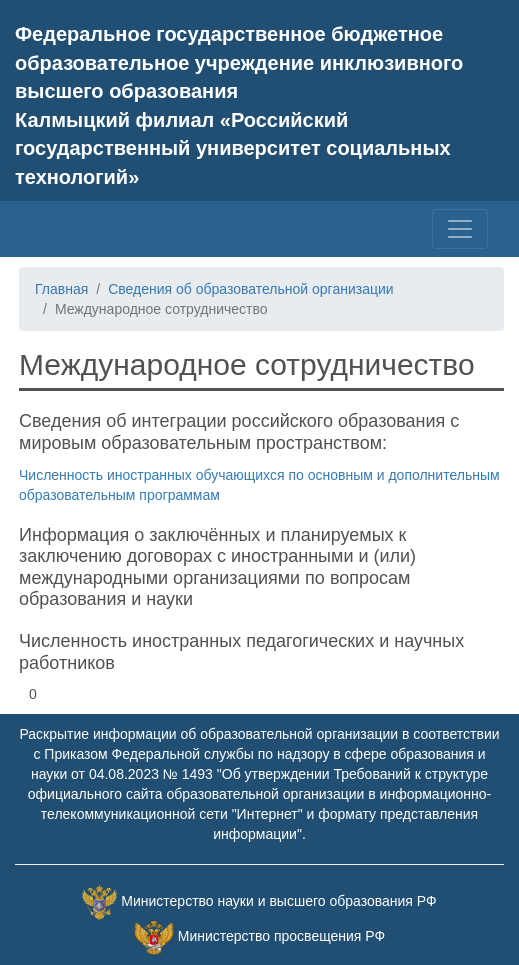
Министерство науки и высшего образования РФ (278, 901)
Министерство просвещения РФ (281, 936)
